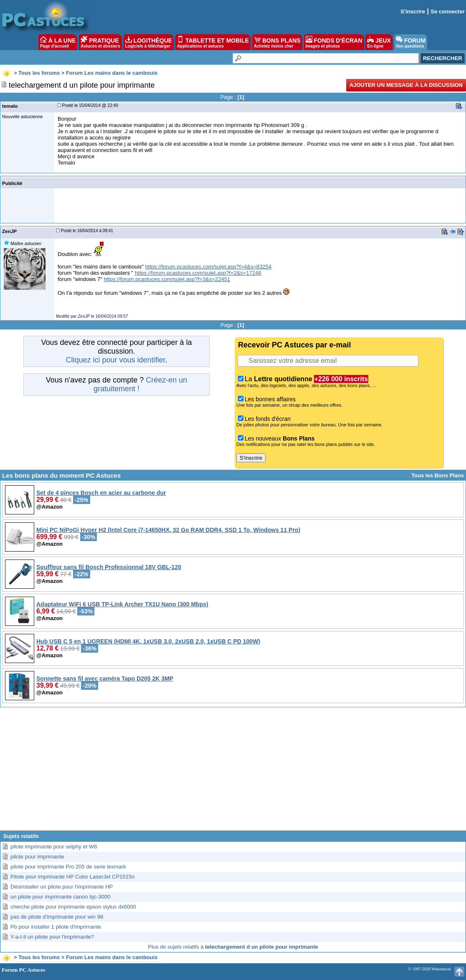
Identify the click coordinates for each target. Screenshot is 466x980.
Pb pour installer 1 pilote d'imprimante (56, 927)
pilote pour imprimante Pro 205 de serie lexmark (68, 867)
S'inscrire (413, 11)
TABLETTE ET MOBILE (213, 42)
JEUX (379, 42)
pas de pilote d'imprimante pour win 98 (57, 917)
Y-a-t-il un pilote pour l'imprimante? (52, 937)
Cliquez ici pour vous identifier (115, 360)
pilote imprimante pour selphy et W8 (54, 847)
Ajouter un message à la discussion (406, 85)
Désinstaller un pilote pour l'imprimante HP (62, 887)
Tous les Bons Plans (438, 475)
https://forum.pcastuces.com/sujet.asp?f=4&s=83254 (208, 267)
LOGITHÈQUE (149, 42)
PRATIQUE (100, 42)
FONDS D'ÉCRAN (334, 42)
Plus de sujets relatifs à (233, 947)
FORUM (411, 42)
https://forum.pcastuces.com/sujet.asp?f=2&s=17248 (198, 273)
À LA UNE (58, 42)
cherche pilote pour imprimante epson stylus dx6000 (73, 907)
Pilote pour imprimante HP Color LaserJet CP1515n (72, 877)
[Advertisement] (233, 772)
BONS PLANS (277, 42)
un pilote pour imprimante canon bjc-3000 (60, 897)
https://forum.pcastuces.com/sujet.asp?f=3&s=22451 (167, 279)
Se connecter (448, 11)
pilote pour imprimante (37, 857)
